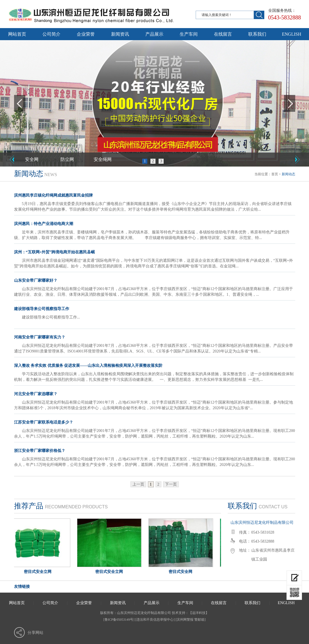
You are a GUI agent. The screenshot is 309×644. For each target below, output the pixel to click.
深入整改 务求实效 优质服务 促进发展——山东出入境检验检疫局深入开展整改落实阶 (88, 366)
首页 (275, 174)
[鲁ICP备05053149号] (119, 620)
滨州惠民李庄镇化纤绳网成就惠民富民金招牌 (53, 195)
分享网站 (35, 633)
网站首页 (17, 34)
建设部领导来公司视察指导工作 (42, 309)
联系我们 (257, 34)
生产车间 (189, 34)
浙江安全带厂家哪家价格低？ (40, 451)
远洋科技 (199, 613)
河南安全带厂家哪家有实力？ (40, 337)
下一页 (171, 484)
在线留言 (223, 34)
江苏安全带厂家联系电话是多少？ (44, 422)
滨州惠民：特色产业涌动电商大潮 (44, 224)
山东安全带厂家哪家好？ (36, 280)
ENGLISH (292, 34)
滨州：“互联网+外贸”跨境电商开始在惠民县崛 (55, 252)
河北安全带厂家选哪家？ (36, 394)
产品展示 (154, 34)
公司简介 (51, 34)
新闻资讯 (120, 34)
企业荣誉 (86, 34)
